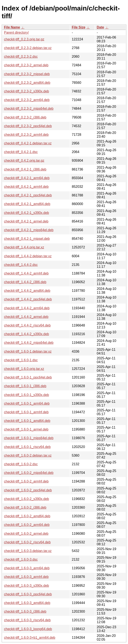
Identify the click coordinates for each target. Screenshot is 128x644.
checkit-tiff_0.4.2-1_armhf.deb (26, 187)
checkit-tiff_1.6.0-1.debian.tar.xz (28, 351)
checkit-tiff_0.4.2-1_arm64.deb (27, 178)
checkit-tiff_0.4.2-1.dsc (21, 152)
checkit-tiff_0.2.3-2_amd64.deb (27, 83)
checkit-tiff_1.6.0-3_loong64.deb (28, 629)
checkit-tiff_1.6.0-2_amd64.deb (27, 516)
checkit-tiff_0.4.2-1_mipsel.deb (27, 239)
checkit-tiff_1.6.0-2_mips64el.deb (29, 473)
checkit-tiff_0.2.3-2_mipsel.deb (27, 74)
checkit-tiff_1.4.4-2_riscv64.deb (27, 325)
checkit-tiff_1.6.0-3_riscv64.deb (27, 620)
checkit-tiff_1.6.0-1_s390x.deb (26, 395)
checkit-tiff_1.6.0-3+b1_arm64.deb (30, 638)
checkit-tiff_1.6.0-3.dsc (21, 559)
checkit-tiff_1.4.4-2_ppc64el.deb (28, 299)
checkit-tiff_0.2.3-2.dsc (21, 57)
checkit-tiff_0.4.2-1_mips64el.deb (29, 230)
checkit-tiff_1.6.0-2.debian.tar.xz (28, 455)
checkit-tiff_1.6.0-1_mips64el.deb (29, 438)
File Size (79, 27)
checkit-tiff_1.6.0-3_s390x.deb (26, 586)
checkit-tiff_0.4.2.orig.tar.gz (24, 161)
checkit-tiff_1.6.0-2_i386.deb (25, 507)
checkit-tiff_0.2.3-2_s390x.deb (26, 91)
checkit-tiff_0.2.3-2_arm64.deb (27, 100)
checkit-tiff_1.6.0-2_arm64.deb (27, 525)
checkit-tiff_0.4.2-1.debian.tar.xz (28, 143)
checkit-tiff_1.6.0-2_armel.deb (26, 534)
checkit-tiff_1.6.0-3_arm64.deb (27, 568)
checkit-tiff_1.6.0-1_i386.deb (25, 386)
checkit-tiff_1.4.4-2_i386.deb (25, 282)
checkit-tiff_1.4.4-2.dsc (21, 265)
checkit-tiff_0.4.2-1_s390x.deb (26, 213)
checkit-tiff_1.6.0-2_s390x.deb (26, 499)
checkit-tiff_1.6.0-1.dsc (21, 360)
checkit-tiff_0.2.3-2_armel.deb (26, 65)
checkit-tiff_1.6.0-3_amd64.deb (27, 603)
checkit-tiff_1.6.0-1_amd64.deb (27, 421)
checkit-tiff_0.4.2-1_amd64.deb (27, 204)
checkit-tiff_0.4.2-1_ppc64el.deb (28, 195)
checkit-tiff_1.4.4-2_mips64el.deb (29, 343)
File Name (12, 27)
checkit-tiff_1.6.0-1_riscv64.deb (27, 447)
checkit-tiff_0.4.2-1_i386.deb (25, 169)
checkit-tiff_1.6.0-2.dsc (21, 464)
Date (100, 27)
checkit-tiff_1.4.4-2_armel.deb (26, 317)
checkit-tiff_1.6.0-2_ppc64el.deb (28, 490)
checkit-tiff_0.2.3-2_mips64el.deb (29, 109)
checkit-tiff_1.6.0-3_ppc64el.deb (28, 594)
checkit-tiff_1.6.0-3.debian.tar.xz (28, 551)
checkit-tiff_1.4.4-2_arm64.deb (27, 308)
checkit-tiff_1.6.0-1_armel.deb (26, 429)
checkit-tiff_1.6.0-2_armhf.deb (26, 481)
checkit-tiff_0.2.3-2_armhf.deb (26, 135)
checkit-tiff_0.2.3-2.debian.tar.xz (28, 48)
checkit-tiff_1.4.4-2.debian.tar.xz (28, 256)
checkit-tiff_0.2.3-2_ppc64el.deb (28, 126)
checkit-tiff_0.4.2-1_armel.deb (26, 221)
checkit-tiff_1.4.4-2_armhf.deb (26, 273)
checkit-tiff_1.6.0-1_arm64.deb (27, 403)
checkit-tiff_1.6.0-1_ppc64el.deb (28, 377)
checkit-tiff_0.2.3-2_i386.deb (25, 117)
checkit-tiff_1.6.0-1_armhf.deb (26, 412)
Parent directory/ (16, 33)
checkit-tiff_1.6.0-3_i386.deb (25, 611)
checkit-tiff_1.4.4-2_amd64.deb (27, 291)
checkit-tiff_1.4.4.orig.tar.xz (24, 247)
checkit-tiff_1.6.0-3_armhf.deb (26, 577)
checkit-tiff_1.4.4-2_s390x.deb (26, 334)
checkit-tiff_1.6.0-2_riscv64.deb (27, 542)
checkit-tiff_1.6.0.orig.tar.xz (24, 369)
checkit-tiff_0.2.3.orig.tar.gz (24, 39)
